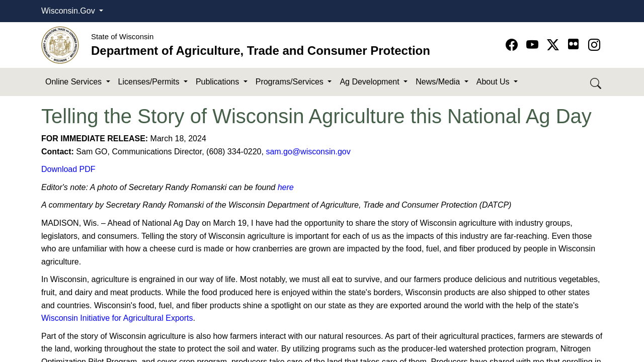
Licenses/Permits (150, 82)
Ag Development (371, 82)
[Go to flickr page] (573, 44)
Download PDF (68, 169)
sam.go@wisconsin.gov (308, 152)
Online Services (75, 82)
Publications (219, 82)
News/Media (439, 82)
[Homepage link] (60, 44)
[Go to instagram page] (594, 45)
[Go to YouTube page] (534, 45)
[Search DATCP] (596, 82)
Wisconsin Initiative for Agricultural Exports (117, 318)
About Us (494, 82)
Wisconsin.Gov (69, 11)
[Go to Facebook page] (513, 45)
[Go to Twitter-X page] (555, 45)
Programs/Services (291, 82)
